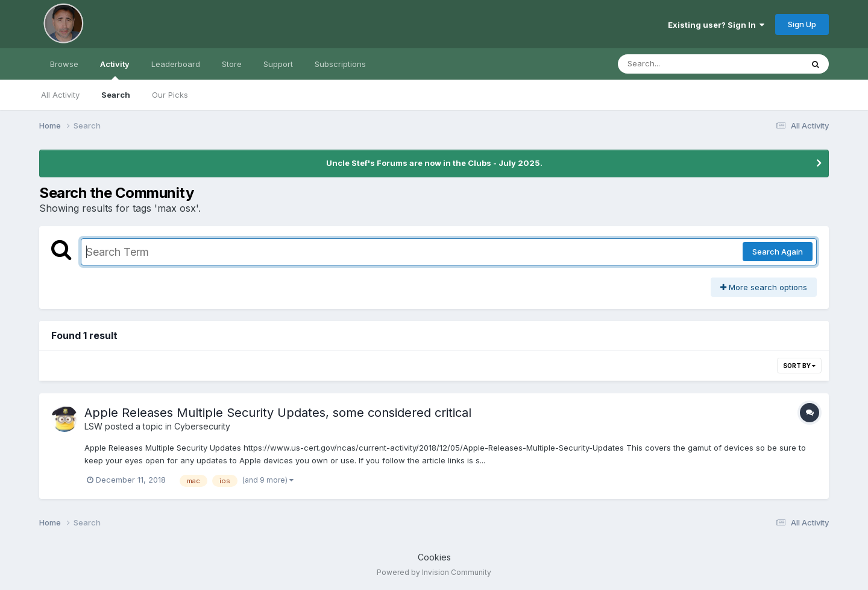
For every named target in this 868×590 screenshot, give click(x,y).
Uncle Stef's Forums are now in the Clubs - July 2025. (434, 163)
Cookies (434, 557)
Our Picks (170, 95)
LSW (93, 426)
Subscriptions (340, 64)
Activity (115, 69)
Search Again (778, 252)
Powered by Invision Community (434, 572)
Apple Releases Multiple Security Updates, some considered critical (278, 413)
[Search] (677, 64)
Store (232, 64)
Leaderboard (176, 64)
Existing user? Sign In (716, 25)
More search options (764, 287)
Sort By (799, 366)
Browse (64, 64)
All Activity (60, 95)
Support (278, 64)
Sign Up (802, 24)
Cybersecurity (202, 426)
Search (116, 95)
